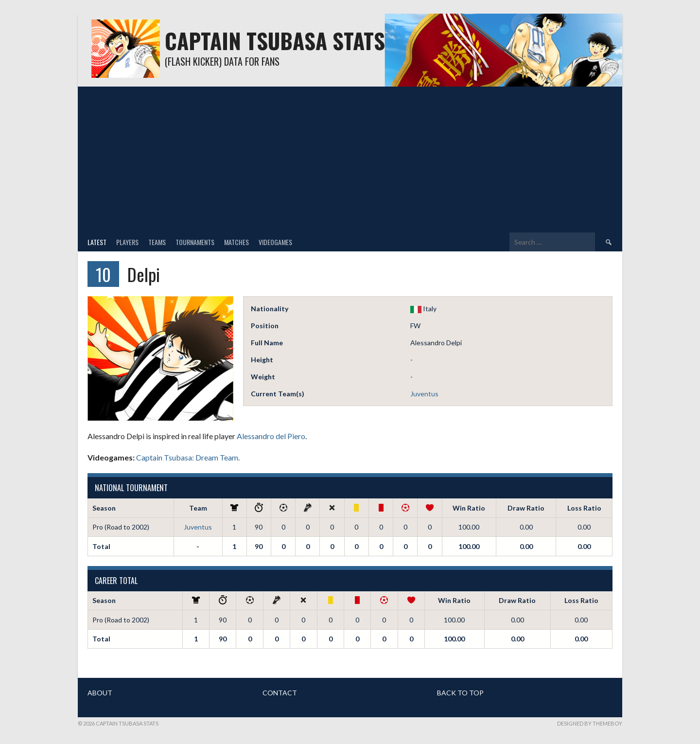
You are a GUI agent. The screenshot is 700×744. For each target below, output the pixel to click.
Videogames (275, 242)
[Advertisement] (350, 159)
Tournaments (195, 242)
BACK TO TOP (460, 693)
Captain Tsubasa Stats (275, 41)
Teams (157, 242)
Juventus (424, 394)
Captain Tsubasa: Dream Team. (188, 457)
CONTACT (280, 693)
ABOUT (100, 693)
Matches (236, 242)
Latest (97, 242)
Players (127, 242)
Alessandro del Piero (271, 436)
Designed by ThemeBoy (590, 723)
